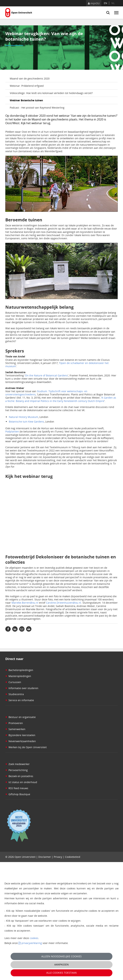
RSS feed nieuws (17, 788)
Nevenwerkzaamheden (21, 741)
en (106, 3)
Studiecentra (15, 694)
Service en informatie (20, 700)
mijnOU (94, 3)
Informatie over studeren (22, 688)
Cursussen (13, 682)
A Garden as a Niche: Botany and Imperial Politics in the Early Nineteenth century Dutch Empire (61, 399)
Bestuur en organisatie (20, 717)
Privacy (58, 857)
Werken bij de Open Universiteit (26, 747)
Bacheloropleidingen (19, 670)
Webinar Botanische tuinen (26, 100)
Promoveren (14, 723)
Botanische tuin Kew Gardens (26, 422)
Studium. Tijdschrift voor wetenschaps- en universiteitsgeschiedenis (46, 393)
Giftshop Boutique (18, 794)
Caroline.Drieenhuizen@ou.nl (64, 603)
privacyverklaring (32, 943)
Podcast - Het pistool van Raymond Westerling (37, 108)
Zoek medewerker (17, 764)
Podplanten (12, 431)
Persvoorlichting (17, 770)
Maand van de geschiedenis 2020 (30, 78)
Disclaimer (45, 857)
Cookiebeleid (73, 857)
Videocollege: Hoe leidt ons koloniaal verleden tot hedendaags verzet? (51, 93)
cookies (34, 938)
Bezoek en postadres (19, 776)
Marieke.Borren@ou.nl (25, 603)
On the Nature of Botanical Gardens (46, 375)
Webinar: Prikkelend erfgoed (27, 86)
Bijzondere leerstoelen (20, 735)
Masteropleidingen (18, 676)
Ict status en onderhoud (21, 782)
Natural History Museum (24, 417)
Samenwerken (15, 729)
